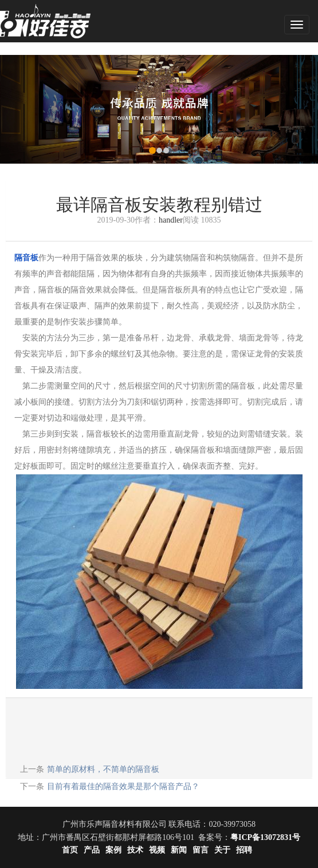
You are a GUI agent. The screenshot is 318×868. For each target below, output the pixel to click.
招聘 (244, 850)
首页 (70, 850)
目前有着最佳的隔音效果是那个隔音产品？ (123, 786)
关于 (222, 850)
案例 (113, 850)
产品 (92, 850)
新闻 (179, 850)
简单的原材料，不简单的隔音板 (103, 769)
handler (171, 220)
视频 (157, 850)
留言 (201, 850)
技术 (135, 850)
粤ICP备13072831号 (265, 837)
